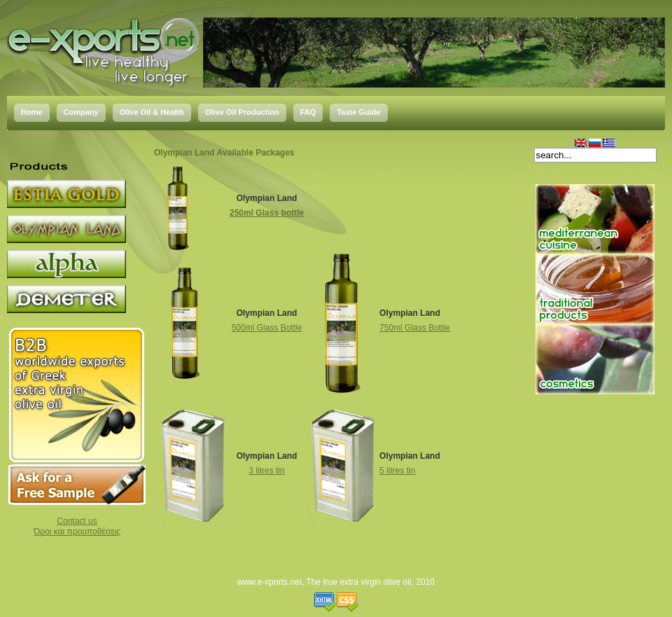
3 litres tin (266, 471)
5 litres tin (397, 471)
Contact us (77, 521)
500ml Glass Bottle (267, 328)
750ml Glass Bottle (415, 328)
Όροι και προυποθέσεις (77, 532)
